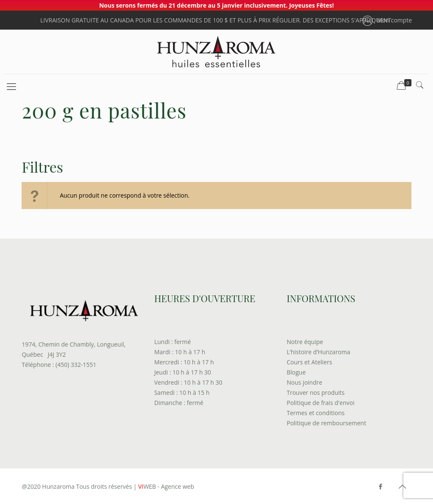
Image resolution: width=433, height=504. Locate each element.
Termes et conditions (316, 413)
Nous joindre (304, 382)
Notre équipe (305, 342)
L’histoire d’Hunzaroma (318, 352)
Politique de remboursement (326, 423)
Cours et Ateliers (309, 362)
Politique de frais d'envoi (321, 403)
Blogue (296, 372)
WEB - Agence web (165, 486)
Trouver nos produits (316, 392)
